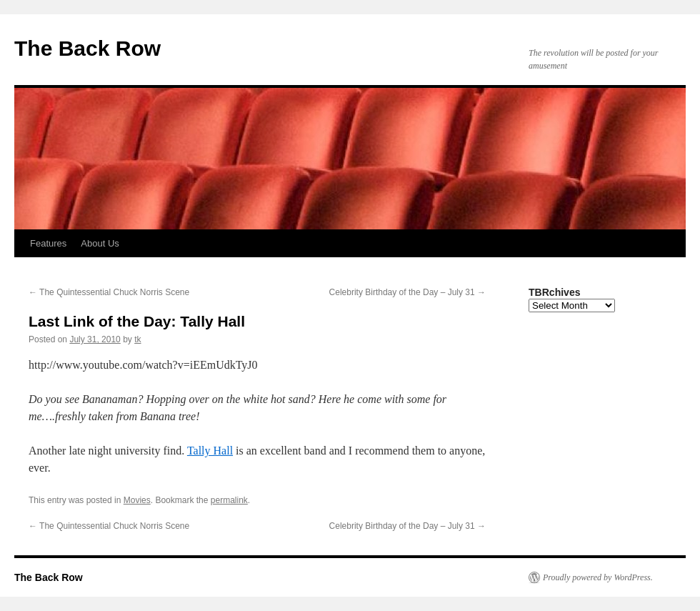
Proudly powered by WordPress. (598, 577)
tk (137, 339)
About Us (100, 243)
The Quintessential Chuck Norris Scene (109, 292)
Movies (137, 500)
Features (48, 243)
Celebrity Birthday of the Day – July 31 (407, 292)
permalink (229, 500)
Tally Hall (210, 451)
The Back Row (87, 48)
